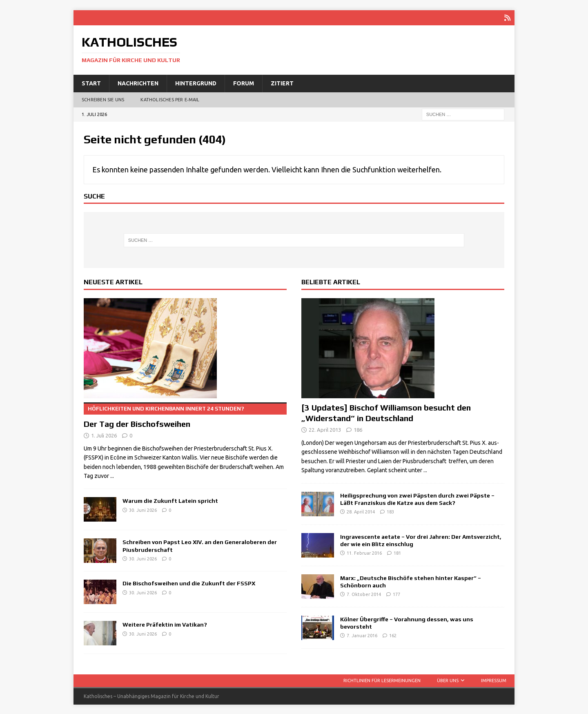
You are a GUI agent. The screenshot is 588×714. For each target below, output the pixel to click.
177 (396, 594)
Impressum (494, 680)
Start (91, 83)
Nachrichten (138, 83)
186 (358, 429)
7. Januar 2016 (362, 635)
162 (393, 635)
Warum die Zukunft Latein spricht (170, 500)
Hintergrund (196, 83)
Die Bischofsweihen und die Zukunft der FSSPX (189, 582)
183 (390, 511)
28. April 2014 (361, 511)
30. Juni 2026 (143, 509)
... (112, 475)
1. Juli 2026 (104, 435)
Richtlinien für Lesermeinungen (382, 680)
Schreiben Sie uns (103, 99)
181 (397, 552)
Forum (244, 83)
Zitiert (282, 83)
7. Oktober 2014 (364, 594)
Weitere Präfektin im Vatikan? (165, 624)
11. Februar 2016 (364, 552)
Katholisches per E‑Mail (170, 99)
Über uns (448, 680)
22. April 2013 (325, 429)
